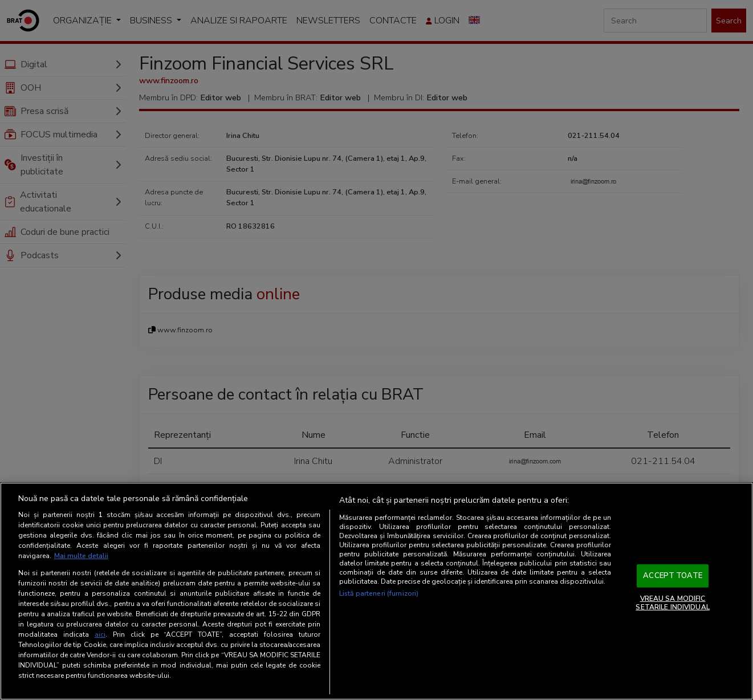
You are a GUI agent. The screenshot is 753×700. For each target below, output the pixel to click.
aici (100, 634)
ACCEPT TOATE (673, 576)
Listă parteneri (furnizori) (379, 593)
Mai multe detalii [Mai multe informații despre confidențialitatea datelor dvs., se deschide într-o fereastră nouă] (81, 556)
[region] (376, 591)
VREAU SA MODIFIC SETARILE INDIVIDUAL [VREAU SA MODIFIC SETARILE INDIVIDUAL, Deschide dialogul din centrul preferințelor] (672, 603)
